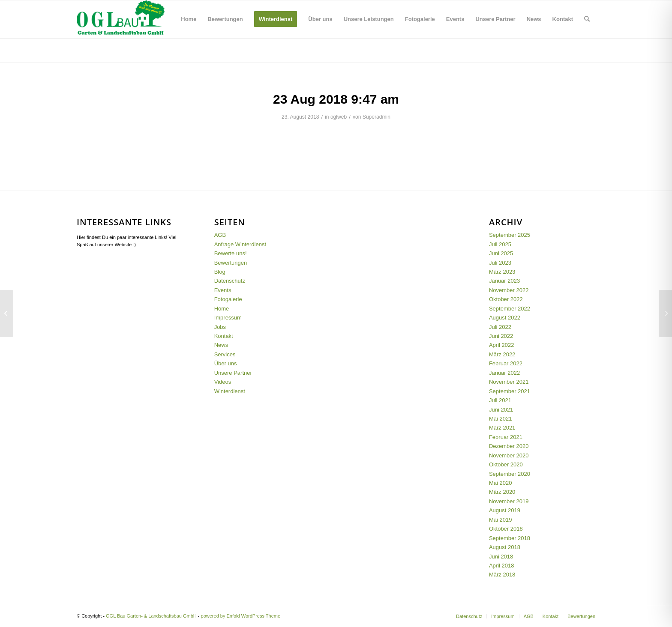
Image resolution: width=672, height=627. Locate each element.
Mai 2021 (500, 419)
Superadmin (376, 117)
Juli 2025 (500, 244)
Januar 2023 (504, 281)
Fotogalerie (228, 299)
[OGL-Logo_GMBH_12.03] (121, 19)
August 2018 (505, 547)
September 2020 (510, 474)
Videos (223, 382)
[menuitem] (189, 19)
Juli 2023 (500, 263)
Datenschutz (230, 281)
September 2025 (510, 235)
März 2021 (502, 428)
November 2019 (509, 501)
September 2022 (510, 309)
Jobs (220, 327)
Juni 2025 (501, 253)
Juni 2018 (501, 557)
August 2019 (505, 510)
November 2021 (509, 382)
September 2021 (510, 391)
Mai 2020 (500, 483)
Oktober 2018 (506, 529)
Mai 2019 (500, 520)
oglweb (339, 117)
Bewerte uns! (231, 253)
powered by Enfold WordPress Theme (241, 616)
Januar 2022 (504, 373)
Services (225, 354)
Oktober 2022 (506, 299)
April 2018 (502, 566)
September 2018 (510, 538)
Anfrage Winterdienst (240, 244)
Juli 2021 (500, 400)
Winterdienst (230, 391)
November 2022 (509, 290)
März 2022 (502, 354)
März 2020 (502, 492)
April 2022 (502, 345)
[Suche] (587, 19)
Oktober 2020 (506, 464)
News (221, 345)
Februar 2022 (506, 363)
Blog (84, 50)
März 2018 (502, 575)
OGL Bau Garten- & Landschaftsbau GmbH (151, 616)
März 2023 (502, 272)
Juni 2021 (501, 410)
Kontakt (224, 336)
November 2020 (509, 455)
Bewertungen (231, 263)
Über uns (226, 363)
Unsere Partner (233, 373)
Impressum (228, 318)
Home (222, 309)
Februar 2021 (506, 437)
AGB (220, 235)
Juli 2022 (500, 327)
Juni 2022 (501, 336)
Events (223, 290)
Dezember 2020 (509, 446)
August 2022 (505, 318)
